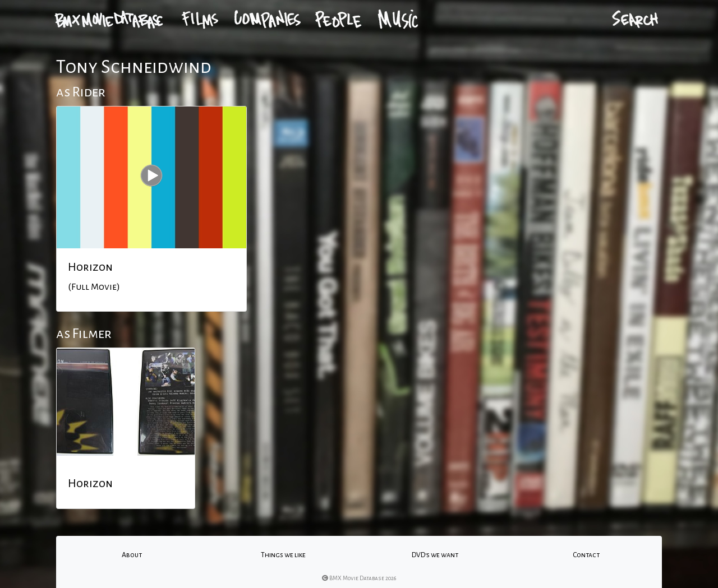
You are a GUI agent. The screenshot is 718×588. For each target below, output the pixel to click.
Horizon (90, 267)
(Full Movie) (94, 287)
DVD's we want (435, 555)
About (132, 555)
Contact (586, 555)
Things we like (283, 555)
